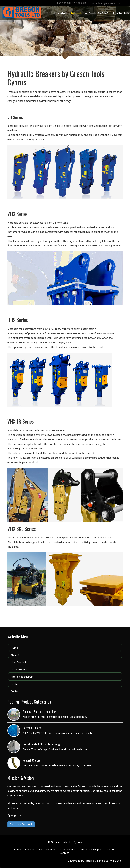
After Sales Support (106, 13)
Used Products (90, 13)
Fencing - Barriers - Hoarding (39, 712)
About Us (65, 13)
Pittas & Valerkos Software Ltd (103, 861)
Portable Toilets (32, 728)
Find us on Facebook (21, 824)
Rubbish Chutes (31, 760)
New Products (76, 13)
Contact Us (15, 816)
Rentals (119, 13)
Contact (15, 691)
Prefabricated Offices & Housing (41, 744)
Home (57, 13)
